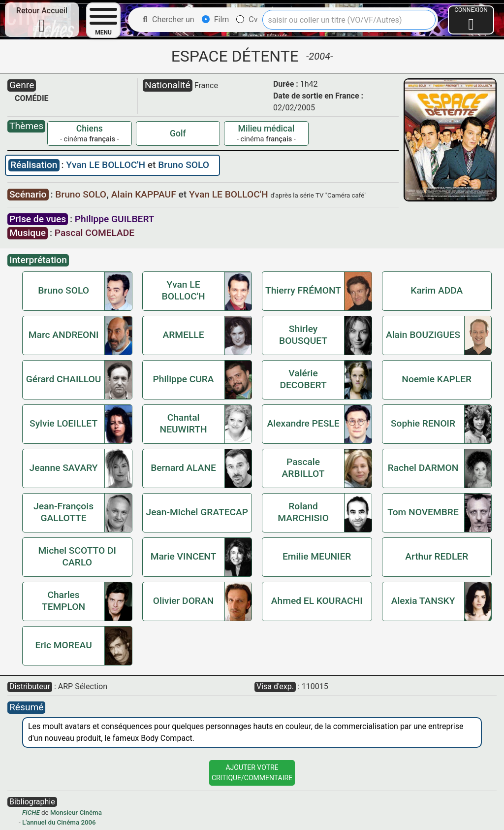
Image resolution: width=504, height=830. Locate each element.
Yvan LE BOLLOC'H (107, 165)
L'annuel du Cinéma (51, 822)
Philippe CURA (184, 379)
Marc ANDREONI (64, 335)
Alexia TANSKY (423, 601)
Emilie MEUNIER (317, 556)
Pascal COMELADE (94, 233)
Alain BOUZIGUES (423, 335)
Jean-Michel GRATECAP (197, 512)
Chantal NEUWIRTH (184, 423)
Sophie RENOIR (423, 423)
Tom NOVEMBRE (423, 512)
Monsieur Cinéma (76, 813)
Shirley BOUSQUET (303, 335)
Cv (247, 19)
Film (216, 19)
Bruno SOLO (184, 165)
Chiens (90, 129)
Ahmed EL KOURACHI (317, 601)
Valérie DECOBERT (303, 379)
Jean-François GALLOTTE (63, 512)
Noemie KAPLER (437, 379)
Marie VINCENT (184, 556)
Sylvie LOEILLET (63, 423)
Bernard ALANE (183, 468)
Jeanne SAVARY (64, 468)
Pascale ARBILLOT (303, 468)
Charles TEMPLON (63, 601)
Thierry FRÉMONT (303, 290)
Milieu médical (267, 129)
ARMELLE (184, 335)
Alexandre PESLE (303, 423)
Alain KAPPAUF (145, 194)
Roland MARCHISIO (303, 512)
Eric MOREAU (63, 645)
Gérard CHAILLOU (64, 379)
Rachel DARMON (423, 468)
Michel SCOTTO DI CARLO (77, 556)
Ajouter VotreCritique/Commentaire (252, 773)
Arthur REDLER (437, 556)
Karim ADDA (437, 290)
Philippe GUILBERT (115, 219)
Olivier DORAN (183, 601)
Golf (178, 133)
